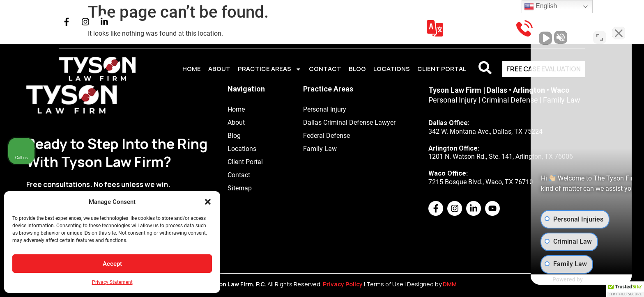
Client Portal (245, 162)
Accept (112, 264)
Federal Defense (327, 136)
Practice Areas (270, 69)
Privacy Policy (343, 284)
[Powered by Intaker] (574, 280)
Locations (392, 69)
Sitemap (240, 188)
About (219, 69)
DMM (450, 284)
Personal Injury (325, 109)
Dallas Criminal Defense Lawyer (349, 122)
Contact (325, 69)
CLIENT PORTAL (442, 69)
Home (192, 69)
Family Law (320, 149)
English (541, 7)
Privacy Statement (112, 282)
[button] (208, 202)
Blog (357, 69)
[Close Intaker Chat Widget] (617, 35)
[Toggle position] (600, 35)
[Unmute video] (499, 35)
